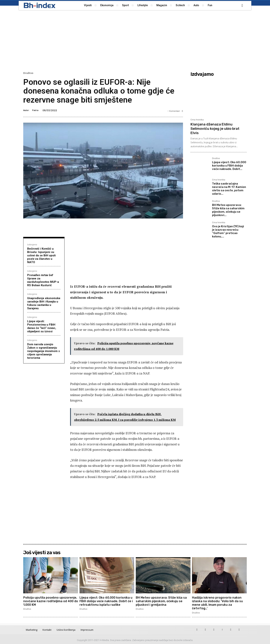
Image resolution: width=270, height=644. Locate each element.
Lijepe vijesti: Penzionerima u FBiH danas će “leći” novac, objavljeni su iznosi (42, 326)
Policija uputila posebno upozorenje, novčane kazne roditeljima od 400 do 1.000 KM (51, 601)
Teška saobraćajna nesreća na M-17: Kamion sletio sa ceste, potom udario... (229, 189)
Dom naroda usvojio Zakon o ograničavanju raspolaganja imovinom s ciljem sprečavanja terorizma (43, 351)
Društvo (28, 73)
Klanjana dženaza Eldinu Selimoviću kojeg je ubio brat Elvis (215, 129)
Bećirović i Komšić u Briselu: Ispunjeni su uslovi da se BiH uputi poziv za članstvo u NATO (41, 255)
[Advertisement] (135, 40)
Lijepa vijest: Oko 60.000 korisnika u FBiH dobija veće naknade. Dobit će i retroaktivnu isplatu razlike (106, 601)
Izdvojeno (32, 244)
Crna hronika (197, 120)
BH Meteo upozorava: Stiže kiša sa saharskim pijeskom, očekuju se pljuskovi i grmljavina (161, 601)
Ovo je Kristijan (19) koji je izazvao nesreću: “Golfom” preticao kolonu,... (228, 231)
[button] (242, 5)
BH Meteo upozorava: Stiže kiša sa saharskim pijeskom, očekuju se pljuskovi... (228, 210)
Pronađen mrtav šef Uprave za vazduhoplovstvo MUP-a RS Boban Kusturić (43, 280)
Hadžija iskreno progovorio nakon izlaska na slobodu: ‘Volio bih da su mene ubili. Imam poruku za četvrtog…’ (217, 603)
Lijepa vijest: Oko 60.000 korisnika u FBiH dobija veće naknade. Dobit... (229, 166)
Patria (35, 110)
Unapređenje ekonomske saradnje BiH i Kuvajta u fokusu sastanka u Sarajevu (44, 303)
